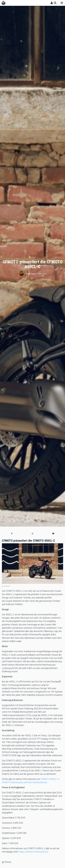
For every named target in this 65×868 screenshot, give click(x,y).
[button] (12, 534)
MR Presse (32, 274)
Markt (33, 257)
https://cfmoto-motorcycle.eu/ (34, 852)
